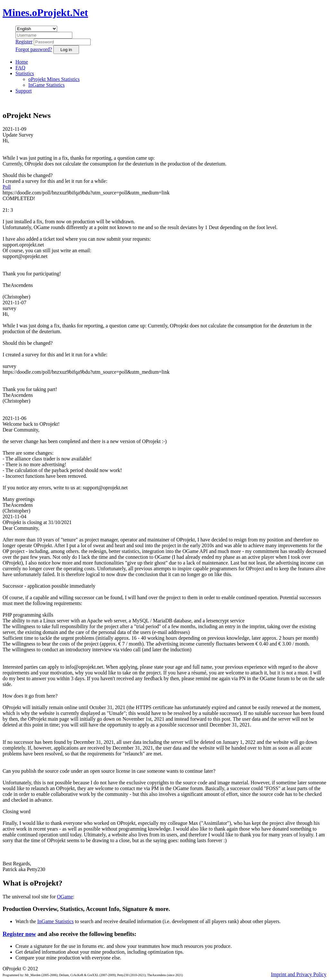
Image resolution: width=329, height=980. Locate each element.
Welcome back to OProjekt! (31, 424)
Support (24, 91)
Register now (19, 934)
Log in (66, 50)
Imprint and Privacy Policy (299, 974)
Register (24, 42)
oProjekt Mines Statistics (54, 79)
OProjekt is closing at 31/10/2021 (37, 522)
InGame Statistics (46, 85)
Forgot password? (34, 49)
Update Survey (18, 135)
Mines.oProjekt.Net (45, 13)
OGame (65, 897)
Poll (7, 187)
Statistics (25, 73)
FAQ (20, 68)
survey (9, 308)
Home (22, 62)
